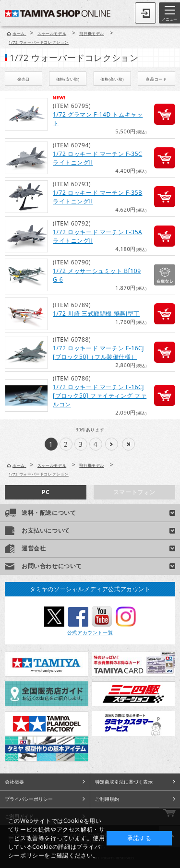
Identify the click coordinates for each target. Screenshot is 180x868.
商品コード (156, 79)
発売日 (24, 79)
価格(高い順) (112, 79)
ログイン (145, 13)
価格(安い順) (68, 79)
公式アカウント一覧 (90, 632)
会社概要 (14, 782)
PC (46, 492)
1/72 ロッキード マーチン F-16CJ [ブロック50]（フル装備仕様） (98, 352)
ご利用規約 (107, 799)
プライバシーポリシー (29, 799)
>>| (128, 444)
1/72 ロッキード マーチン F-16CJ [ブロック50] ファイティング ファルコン (100, 396)
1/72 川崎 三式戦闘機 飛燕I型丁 (96, 314)
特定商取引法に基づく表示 (124, 782)
